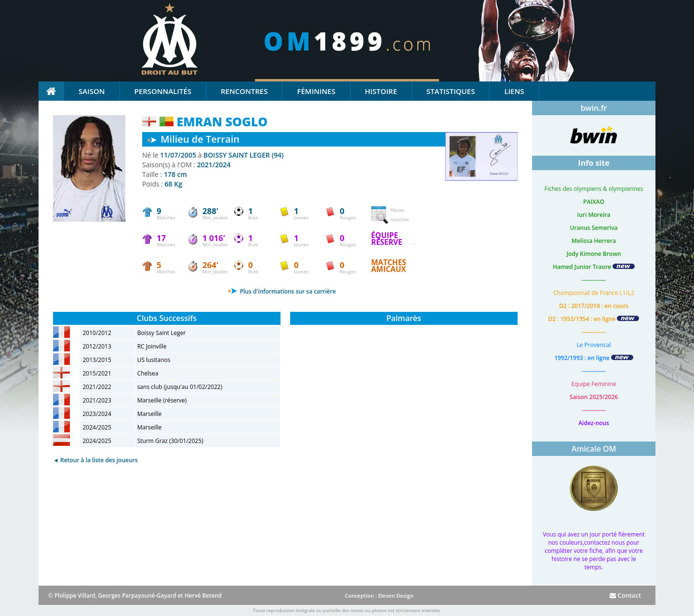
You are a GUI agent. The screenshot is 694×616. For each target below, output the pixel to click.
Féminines (316, 91)
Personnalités (163, 91)
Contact (625, 595)
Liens (514, 91)
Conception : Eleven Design (379, 596)
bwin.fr (594, 108)
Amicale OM (594, 449)
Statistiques (451, 91)
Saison (92, 91)
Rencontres (244, 91)
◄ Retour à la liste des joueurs (95, 460)
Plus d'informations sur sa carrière (282, 291)
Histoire (381, 91)
